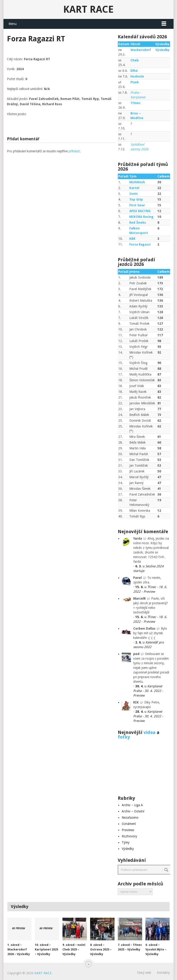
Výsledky (162, 50)
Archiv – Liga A (132, 805)
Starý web (144, 973)
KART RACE (88, 9)
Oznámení (129, 824)
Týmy (126, 842)
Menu (13, 24)
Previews (128, 830)
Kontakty (163, 973)
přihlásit (74, 151)
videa (150, 732)
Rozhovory (129, 836)
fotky (124, 737)
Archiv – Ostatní (133, 811)
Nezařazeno (130, 818)
